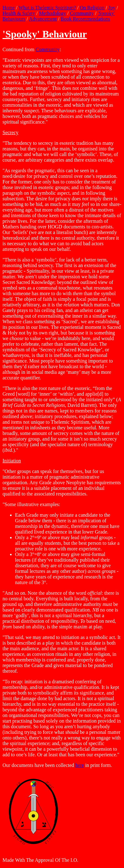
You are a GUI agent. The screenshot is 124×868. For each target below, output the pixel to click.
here (80, 765)
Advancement (43, 19)
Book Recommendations (85, 19)
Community (82, 13)
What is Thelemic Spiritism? (47, 8)
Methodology (52, 13)
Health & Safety (19, 13)
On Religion (92, 8)
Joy (112, 8)
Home (9, 8)
